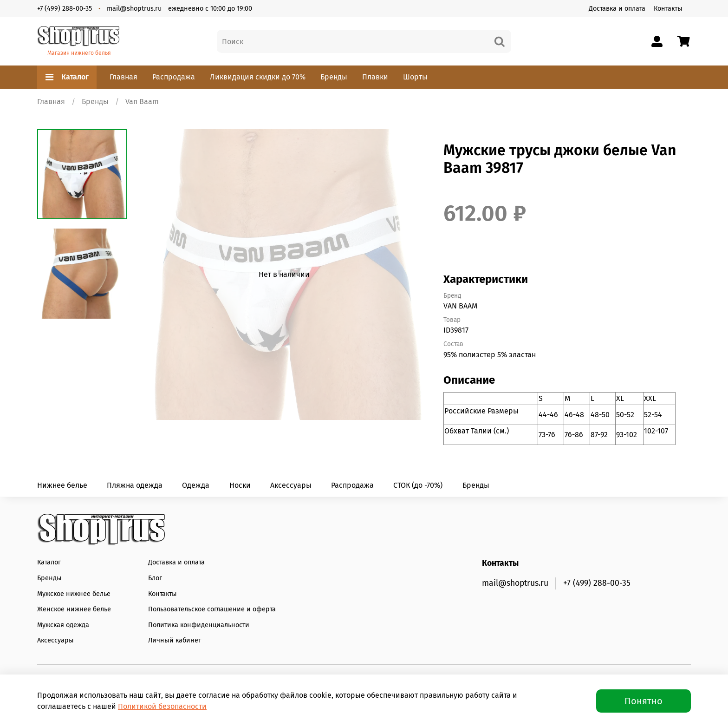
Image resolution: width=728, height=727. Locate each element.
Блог (155, 578)
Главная (123, 77)
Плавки (375, 77)
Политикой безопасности (162, 706)
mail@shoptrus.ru (134, 9)
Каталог (67, 77)
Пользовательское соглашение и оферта (212, 609)
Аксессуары (291, 485)
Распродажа (174, 77)
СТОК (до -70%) (418, 485)
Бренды (334, 77)
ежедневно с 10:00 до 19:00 (210, 9)
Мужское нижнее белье (74, 594)
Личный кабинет (175, 640)
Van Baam (142, 102)
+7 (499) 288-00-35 (65, 9)
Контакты (668, 9)
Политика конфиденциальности (199, 625)
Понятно (643, 701)
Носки (240, 485)
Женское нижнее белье (74, 609)
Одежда (196, 485)
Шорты (415, 77)
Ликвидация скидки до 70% (258, 77)
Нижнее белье (62, 485)
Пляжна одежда (135, 485)
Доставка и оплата (617, 9)
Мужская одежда (63, 625)
